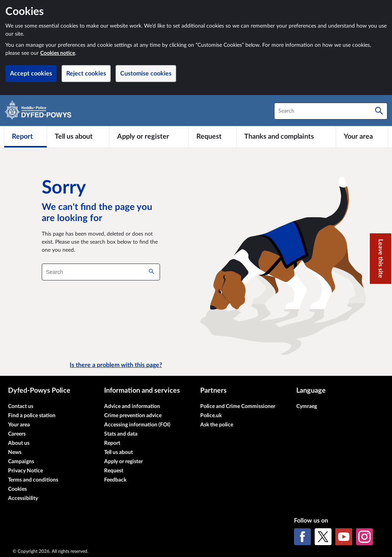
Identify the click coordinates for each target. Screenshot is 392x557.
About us (19, 443)
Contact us (21, 406)
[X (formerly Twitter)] (323, 537)
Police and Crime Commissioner (238, 406)
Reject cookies (86, 74)
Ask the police (217, 425)
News (15, 452)
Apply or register (123, 462)
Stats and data (121, 434)
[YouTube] (344, 537)
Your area (19, 425)
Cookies (17, 489)
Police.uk (211, 416)
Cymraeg (307, 406)
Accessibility (23, 498)
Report (112, 443)
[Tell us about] (78, 137)
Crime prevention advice (133, 416)
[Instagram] (364, 537)
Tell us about (118, 452)
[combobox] (331, 111)
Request (114, 471)
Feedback (115, 480)
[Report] (25, 137)
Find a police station (32, 416)
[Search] (379, 111)
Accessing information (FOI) (137, 425)
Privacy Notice (25, 471)
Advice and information (132, 406)
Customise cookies (146, 74)
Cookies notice (58, 53)
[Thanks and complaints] (286, 137)
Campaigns (21, 462)
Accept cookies (31, 74)
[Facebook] (302, 537)
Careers (17, 434)
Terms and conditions (33, 480)
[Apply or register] (149, 137)
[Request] (212, 137)
